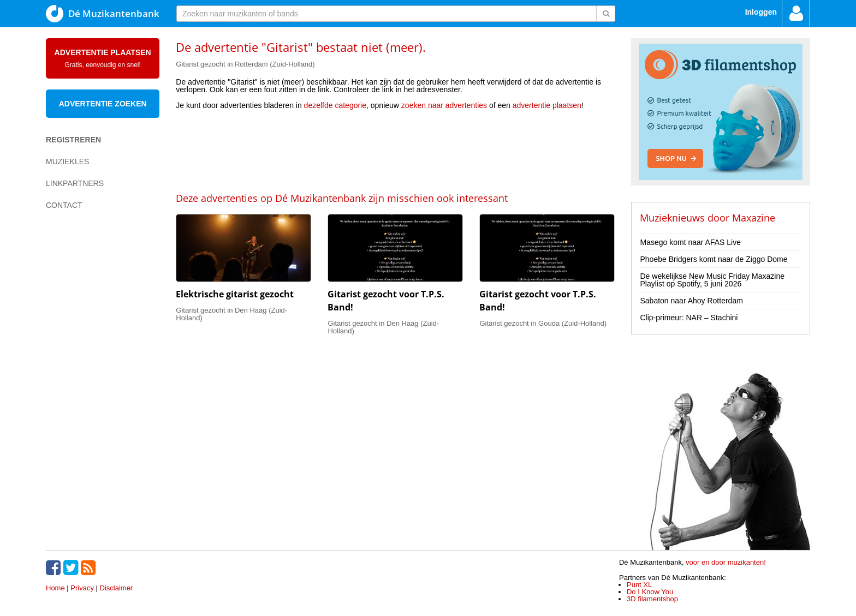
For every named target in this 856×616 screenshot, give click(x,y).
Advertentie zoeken (103, 104)
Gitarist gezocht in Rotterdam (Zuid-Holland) (245, 64)
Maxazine (754, 218)
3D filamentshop (652, 599)
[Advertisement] (395, 150)
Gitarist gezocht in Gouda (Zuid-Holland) (543, 323)
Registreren (73, 140)
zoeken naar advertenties (444, 105)
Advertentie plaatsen (103, 58)
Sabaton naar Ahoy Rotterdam (691, 301)
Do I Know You (650, 592)
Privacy (82, 588)
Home (55, 588)
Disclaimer (117, 588)
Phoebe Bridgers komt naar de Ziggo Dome (714, 259)
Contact (64, 205)
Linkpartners (75, 183)
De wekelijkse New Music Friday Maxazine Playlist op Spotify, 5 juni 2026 (712, 280)
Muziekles (67, 162)
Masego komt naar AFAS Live (690, 242)
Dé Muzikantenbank (103, 14)
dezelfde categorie (335, 105)
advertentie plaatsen (547, 105)
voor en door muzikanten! (726, 562)
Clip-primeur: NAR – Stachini (689, 318)
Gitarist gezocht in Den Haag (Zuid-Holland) (231, 314)
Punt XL (639, 585)
